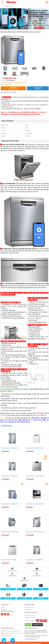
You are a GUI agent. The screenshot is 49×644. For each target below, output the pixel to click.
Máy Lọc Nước (8, 598)
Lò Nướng (24, 589)
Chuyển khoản (4, 610)
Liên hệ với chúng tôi (31, 628)
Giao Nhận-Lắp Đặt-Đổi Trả (30, 617)
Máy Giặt (8, 589)
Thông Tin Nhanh (7, 121)
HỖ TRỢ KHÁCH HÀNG (7, 628)
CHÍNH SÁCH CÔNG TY (31, 612)
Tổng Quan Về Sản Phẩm (10, 141)
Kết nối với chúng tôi (8, 611)
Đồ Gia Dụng (41, 598)
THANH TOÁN (5, 605)
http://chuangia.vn (37, 643)
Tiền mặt (3, 607)
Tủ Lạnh (24, 598)
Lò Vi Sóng (41, 589)
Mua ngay (13, 88)
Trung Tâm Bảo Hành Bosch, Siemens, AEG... (11, 631)
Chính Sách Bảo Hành (29, 615)
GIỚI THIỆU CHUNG (30, 605)
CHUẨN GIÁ (24, 643)
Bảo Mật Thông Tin (29, 610)
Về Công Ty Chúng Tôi (29, 607)
